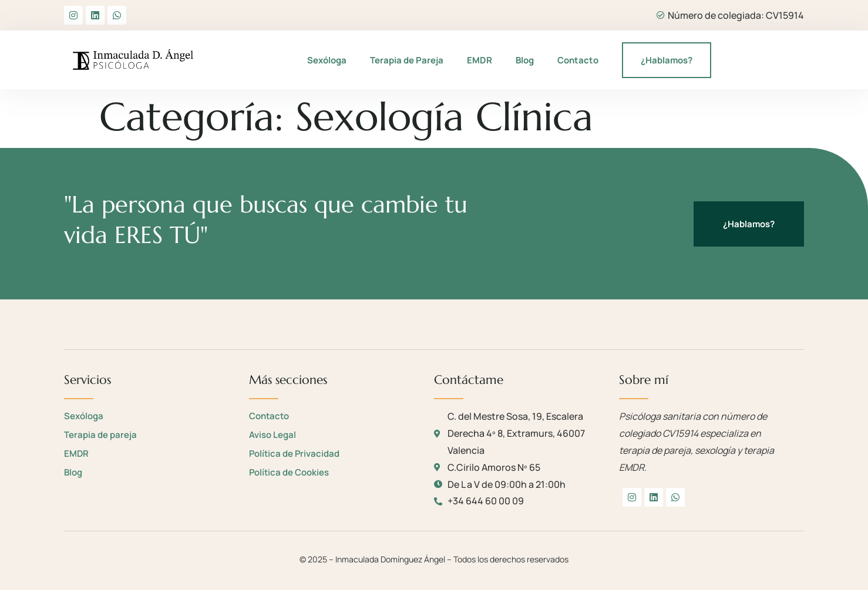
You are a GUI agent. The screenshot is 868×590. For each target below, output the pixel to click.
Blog (525, 60)
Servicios (88, 380)
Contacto (578, 60)
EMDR (480, 60)
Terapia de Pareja (407, 60)
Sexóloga (327, 60)
